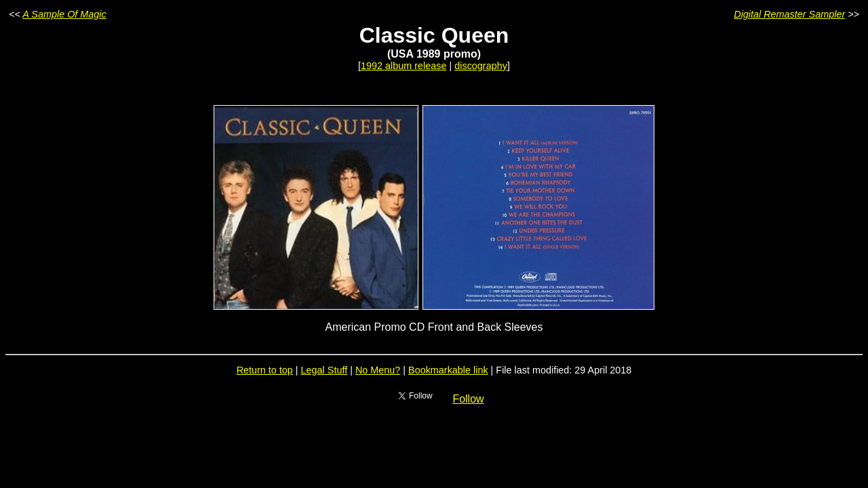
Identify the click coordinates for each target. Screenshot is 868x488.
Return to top (265, 370)
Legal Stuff (324, 370)
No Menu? (378, 370)
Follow (468, 399)
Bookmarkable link (448, 370)
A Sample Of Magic (64, 14)
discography (481, 66)
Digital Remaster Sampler (789, 14)
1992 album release (403, 66)
